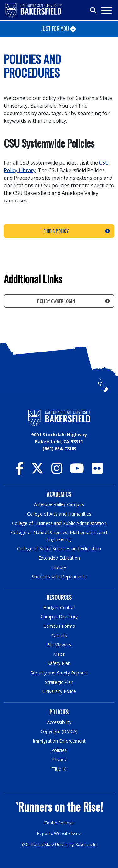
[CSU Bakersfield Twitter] (37, 471)
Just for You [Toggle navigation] (55, 29)
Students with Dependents (59, 577)
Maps (59, 654)
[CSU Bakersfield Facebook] (20, 471)
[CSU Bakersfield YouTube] (77, 471)
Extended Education (59, 558)
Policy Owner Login (56, 301)
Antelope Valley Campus (59, 504)
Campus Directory (59, 617)
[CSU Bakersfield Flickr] (97, 471)
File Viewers (59, 645)
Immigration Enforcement (59, 741)
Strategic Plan (59, 682)
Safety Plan (59, 663)
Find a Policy (56, 231)
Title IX (59, 769)
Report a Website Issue (59, 833)
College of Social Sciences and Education (59, 548)
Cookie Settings (59, 823)
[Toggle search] (93, 10)
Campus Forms (59, 626)
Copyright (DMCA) (59, 731)
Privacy (59, 759)
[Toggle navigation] (106, 10)
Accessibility (59, 722)
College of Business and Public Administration (59, 523)
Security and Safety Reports (59, 673)
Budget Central (59, 607)
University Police (59, 691)
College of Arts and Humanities (59, 514)
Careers (59, 635)
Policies (59, 750)
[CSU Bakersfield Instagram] (57, 471)
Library (59, 567)
